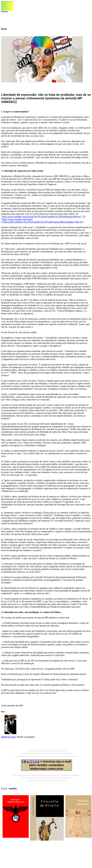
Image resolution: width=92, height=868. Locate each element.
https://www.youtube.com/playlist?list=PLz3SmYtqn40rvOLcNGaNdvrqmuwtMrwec (42, 217)
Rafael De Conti (8, 738)
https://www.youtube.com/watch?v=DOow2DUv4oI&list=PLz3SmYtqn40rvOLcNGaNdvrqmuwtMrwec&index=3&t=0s (42, 221)
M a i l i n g (31, 762)
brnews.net (5, 11)
